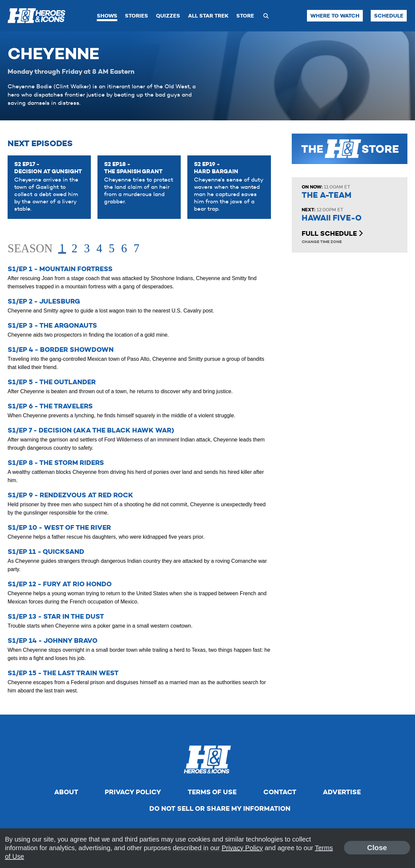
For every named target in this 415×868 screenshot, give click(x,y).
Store (245, 16)
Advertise (342, 792)
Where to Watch (335, 16)
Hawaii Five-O (332, 218)
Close (377, 848)
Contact (280, 792)
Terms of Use (212, 792)
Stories (136, 16)
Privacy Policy (133, 792)
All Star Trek (208, 16)
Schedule (389, 16)
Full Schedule (332, 233)
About (66, 792)
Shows (107, 16)
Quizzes (168, 16)
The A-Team (326, 195)
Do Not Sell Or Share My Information (220, 808)
